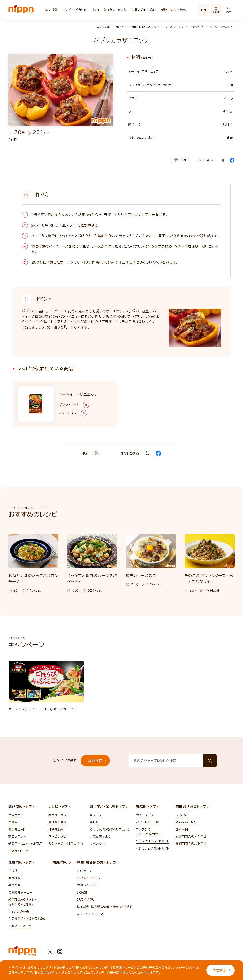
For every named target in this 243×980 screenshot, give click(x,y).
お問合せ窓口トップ (192, 806)
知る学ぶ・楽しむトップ (109, 806)
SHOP (216, 10)
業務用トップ (147, 806)
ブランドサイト (74, 405)
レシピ (67, 10)
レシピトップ (59, 806)
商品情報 (52, 10)
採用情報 (62, 862)
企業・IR (82, 10)
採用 (96, 10)
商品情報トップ (21, 806)
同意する (222, 970)
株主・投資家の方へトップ (98, 862)
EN (204, 10)
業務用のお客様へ (174, 10)
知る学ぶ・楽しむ (115, 10)
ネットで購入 (73, 413)
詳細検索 (97, 761)
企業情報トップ (21, 862)
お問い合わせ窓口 (144, 10)
